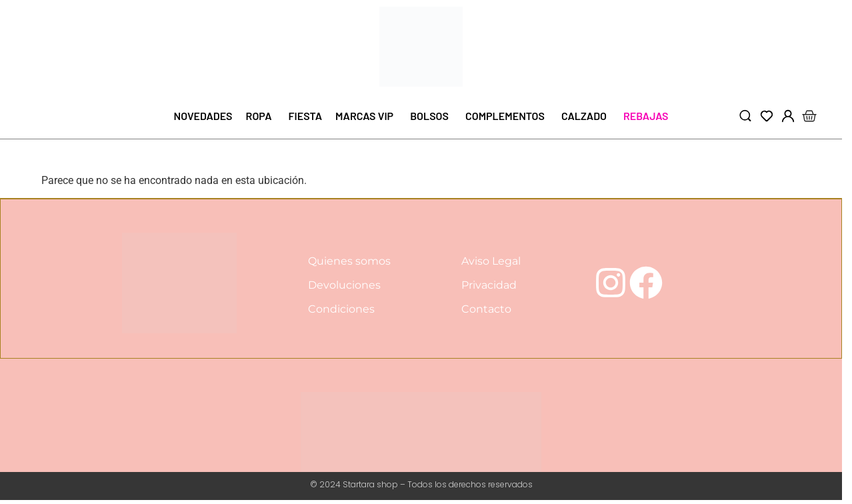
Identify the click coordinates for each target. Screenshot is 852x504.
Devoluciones (344, 286)
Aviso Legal (491, 262)
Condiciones (341, 310)
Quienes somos (349, 262)
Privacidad (489, 286)
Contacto (486, 310)
